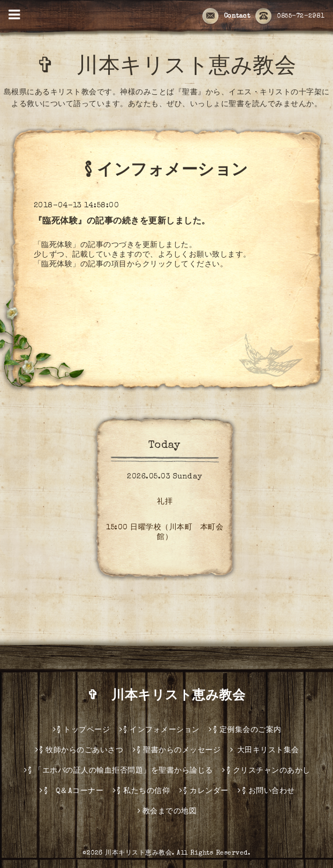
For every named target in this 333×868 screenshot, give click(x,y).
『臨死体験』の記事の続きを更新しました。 (122, 222)
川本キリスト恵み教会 (138, 854)
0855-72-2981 (290, 17)
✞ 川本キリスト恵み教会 (177, 68)
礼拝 (165, 502)
